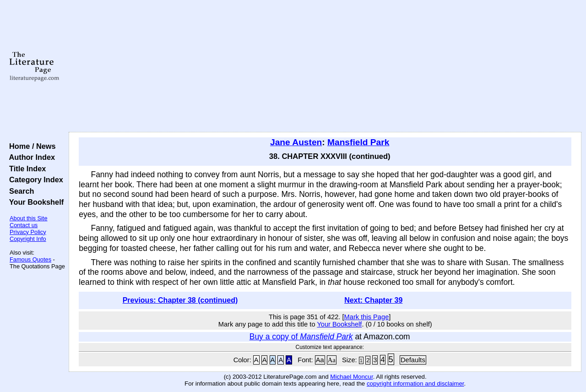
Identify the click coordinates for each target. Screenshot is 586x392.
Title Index (25, 169)
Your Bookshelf (34, 202)
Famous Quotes (30, 259)
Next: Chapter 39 (373, 300)
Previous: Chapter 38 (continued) (180, 300)
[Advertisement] (325, 66)
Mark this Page (367, 317)
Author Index (30, 157)
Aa (320, 360)
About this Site (29, 218)
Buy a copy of (301, 337)
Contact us (24, 225)
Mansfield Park (358, 142)
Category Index (34, 180)
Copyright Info (28, 239)
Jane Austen (296, 142)
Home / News (30, 146)
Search (19, 191)
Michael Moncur (351, 377)
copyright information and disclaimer (415, 384)
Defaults (413, 360)
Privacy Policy (28, 232)
